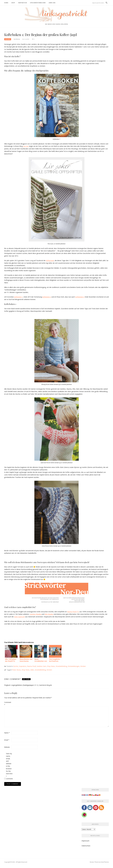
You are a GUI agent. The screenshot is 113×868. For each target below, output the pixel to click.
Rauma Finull (31, 666)
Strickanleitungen (74, 666)
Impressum (85, 841)
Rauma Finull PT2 (73, 612)
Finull (14, 670)
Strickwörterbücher (38, 3)
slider (32, 670)
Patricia (17, 39)
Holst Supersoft (19, 617)
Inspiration (23, 3)
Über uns (52, 3)
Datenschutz (86, 846)
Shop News (51, 666)
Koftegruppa (50, 260)
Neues (19, 670)
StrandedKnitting (61, 666)
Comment (8, 704)
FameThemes (105, 862)
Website (7, 747)
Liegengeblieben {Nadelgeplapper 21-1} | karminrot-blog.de (31, 685)
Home (6, 3)
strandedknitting (40, 670)
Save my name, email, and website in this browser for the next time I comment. (9, 766)
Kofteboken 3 (80, 297)
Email (7, 740)
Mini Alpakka (49, 614)
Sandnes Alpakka (36, 614)
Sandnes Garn (41, 666)
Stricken (83, 666)
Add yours (26, 679)
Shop (13, 3)
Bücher (8, 39)
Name (7, 733)
